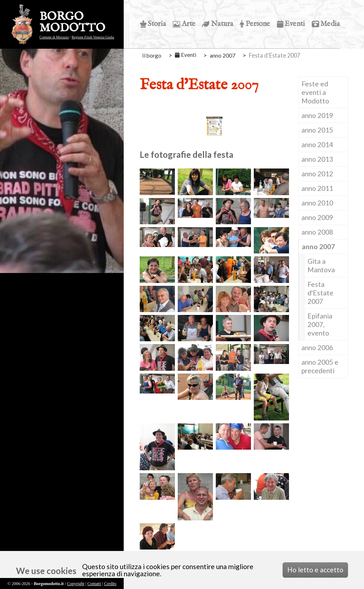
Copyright (76, 584)
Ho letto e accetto (315, 570)
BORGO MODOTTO (72, 23)
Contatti (94, 584)
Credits (110, 584)
